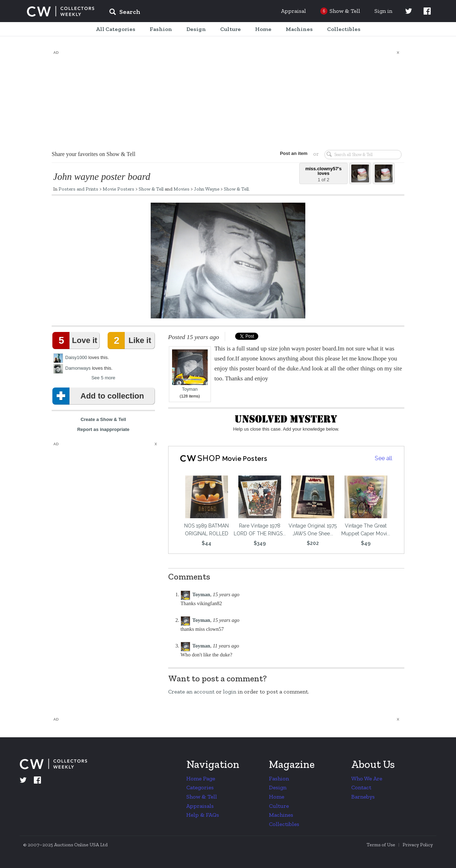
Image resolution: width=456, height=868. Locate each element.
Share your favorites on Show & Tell (94, 154)
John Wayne (207, 189)
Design (278, 787)
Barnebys (363, 797)
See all (384, 458)
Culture (279, 806)
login (230, 692)
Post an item (294, 153)
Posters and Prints (78, 189)
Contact (361, 787)
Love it (76, 341)
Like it (131, 341)
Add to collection (100, 396)
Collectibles (284, 824)
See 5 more (103, 378)
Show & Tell (151, 189)
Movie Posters (118, 189)
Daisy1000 (76, 357)
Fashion (279, 778)
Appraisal (294, 11)
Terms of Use (381, 845)
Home (277, 797)
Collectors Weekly (61, 11)
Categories (200, 787)
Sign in (383, 11)
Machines (281, 815)
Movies (182, 189)
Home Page (201, 778)
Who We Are (367, 778)
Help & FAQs (203, 815)
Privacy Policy (418, 845)
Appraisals (200, 806)
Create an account (191, 692)
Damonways (78, 368)
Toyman (190, 371)
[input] (176, 13)
